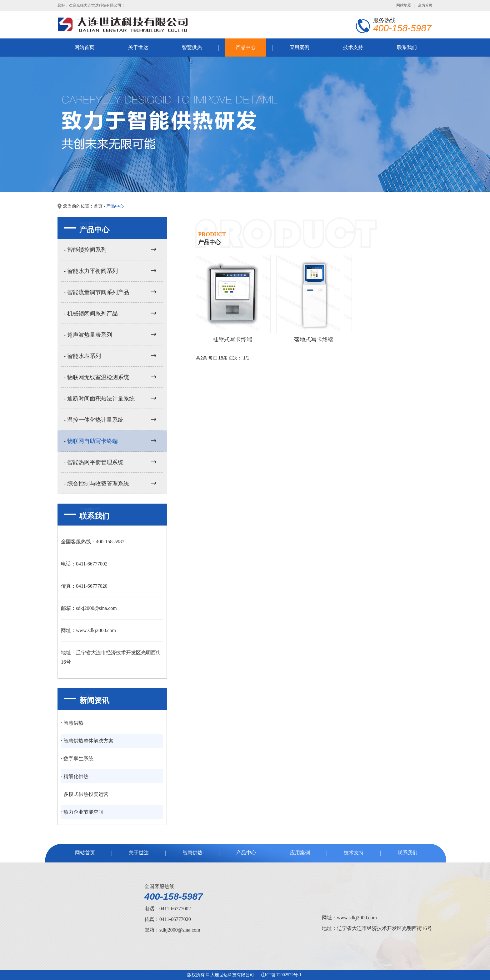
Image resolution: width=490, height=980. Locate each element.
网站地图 (404, 5)
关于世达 (138, 47)
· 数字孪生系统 (77, 759)
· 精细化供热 (75, 776)
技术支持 (353, 47)
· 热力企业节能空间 (82, 812)
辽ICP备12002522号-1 (281, 975)
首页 (98, 206)
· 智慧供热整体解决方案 (87, 741)
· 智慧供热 (72, 723)
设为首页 (425, 5)
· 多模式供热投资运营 (85, 794)
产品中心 (246, 47)
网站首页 (84, 47)
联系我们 (407, 47)
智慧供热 (192, 47)
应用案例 (299, 47)
